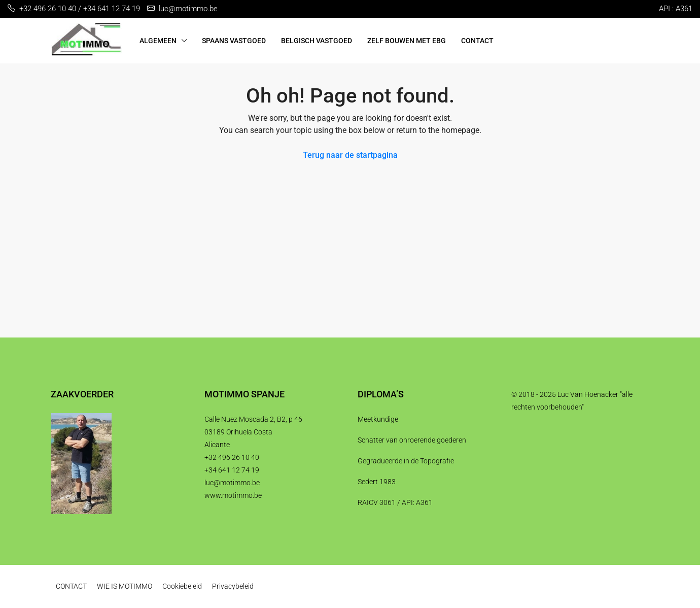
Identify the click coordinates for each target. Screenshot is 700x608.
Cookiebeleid (182, 586)
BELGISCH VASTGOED (317, 41)
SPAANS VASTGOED (234, 41)
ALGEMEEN (158, 41)
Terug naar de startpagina (350, 155)
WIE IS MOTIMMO (125, 586)
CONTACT (477, 41)
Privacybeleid (233, 586)
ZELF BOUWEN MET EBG (407, 41)
